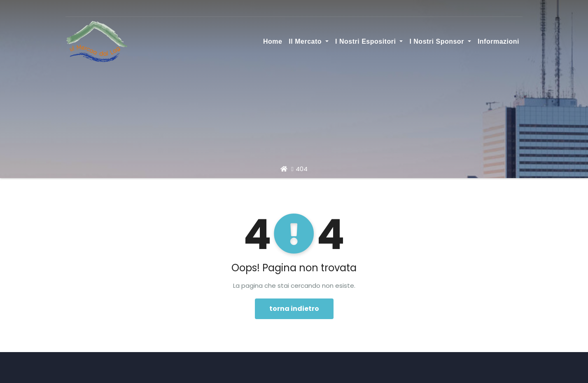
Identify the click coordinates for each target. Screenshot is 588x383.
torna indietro (294, 309)
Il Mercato (309, 41)
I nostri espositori (369, 41)
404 (302, 169)
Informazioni (498, 41)
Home (273, 41)
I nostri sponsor (440, 41)
